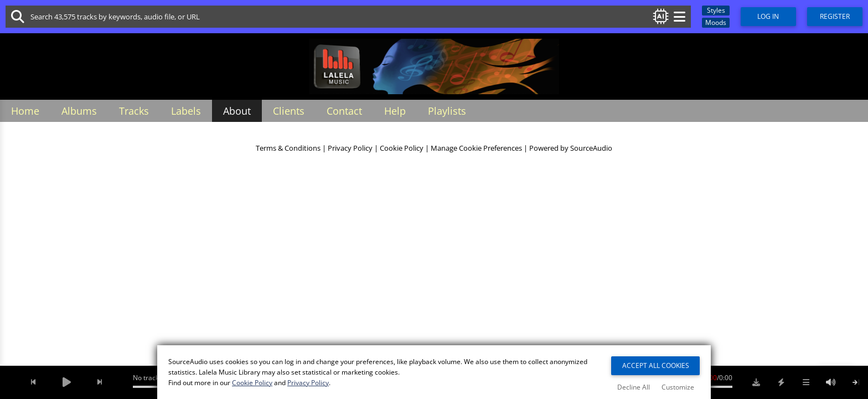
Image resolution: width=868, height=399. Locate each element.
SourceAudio (591, 149)
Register (835, 16)
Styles (716, 10)
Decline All (634, 387)
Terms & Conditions (288, 149)
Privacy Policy (350, 149)
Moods (716, 22)
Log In (769, 16)
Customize (678, 387)
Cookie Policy (402, 149)
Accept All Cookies (656, 365)
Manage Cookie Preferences (476, 149)
